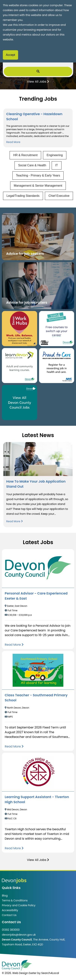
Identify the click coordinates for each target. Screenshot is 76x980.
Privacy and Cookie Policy (19, 905)
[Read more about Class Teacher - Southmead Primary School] (14, 746)
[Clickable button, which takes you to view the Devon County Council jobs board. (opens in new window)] (20, 403)
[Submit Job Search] (38, 71)
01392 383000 (11, 930)
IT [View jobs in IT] (57, 165)
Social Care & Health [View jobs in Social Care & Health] (32, 165)
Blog (5, 896)
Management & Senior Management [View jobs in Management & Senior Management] (38, 186)
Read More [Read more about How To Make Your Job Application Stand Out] (14, 521)
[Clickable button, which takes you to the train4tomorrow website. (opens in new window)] (57, 329)
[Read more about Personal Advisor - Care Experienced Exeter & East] (14, 645)
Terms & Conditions (15, 900)
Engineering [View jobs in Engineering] (55, 155)
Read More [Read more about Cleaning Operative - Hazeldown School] (13, 142)
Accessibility (10, 910)
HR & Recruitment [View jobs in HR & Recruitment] (25, 155)
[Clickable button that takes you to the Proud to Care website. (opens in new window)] (57, 366)
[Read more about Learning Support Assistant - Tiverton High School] (14, 848)
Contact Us (9, 915)
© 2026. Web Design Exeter (19, 973)
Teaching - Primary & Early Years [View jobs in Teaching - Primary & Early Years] (38, 175)
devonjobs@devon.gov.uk (19, 935)
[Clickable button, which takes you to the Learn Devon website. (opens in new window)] (20, 366)
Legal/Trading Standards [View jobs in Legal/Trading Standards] (23, 196)
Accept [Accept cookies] (10, 55)
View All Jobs (38, 81)
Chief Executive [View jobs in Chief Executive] (59, 196)
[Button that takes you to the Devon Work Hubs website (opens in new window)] (20, 329)
